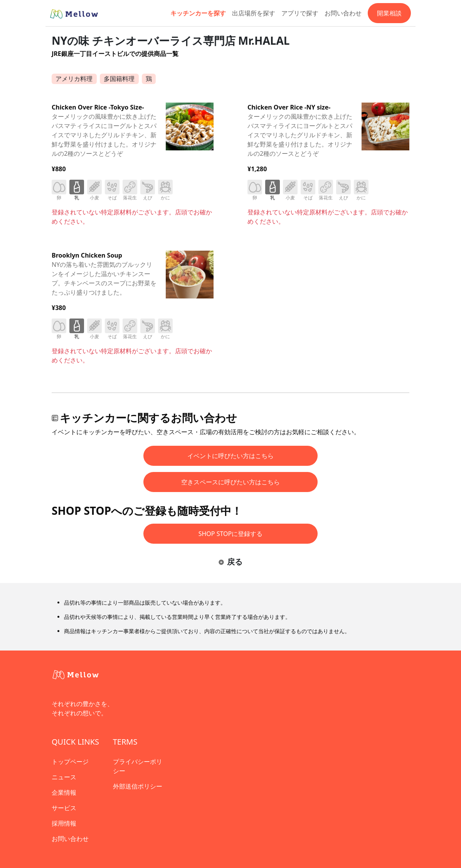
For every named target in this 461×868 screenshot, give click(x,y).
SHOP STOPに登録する (231, 534)
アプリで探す (300, 13)
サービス (64, 808)
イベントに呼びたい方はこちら (230, 456)
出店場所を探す (254, 13)
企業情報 (64, 792)
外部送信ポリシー (138, 786)
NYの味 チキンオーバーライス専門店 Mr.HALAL (171, 40)
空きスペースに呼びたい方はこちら (230, 482)
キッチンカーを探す (198, 13)
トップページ (70, 762)
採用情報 (64, 823)
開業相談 (389, 13)
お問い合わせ (343, 13)
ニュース (64, 777)
